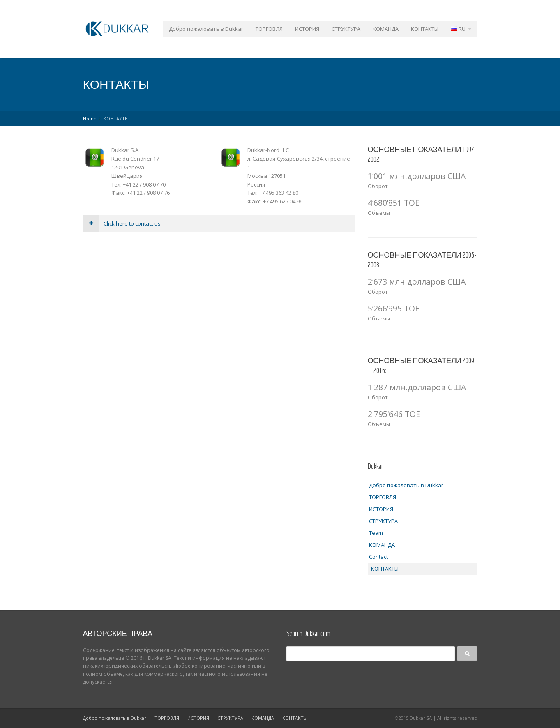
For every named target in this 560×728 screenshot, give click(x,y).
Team (376, 533)
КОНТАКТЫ (425, 29)
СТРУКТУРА (346, 29)
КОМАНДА (386, 29)
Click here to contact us (122, 224)
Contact (378, 557)
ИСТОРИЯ (307, 29)
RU (458, 29)
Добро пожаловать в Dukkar (206, 29)
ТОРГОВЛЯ (269, 29)
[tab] (219, 224)
